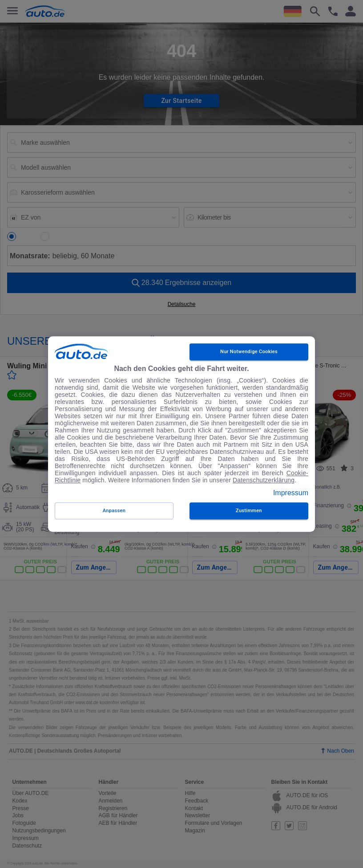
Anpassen (114, 511)
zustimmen (249, 511)
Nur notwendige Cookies (249, 352)
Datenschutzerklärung (264, 480)
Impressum (291, 493)
